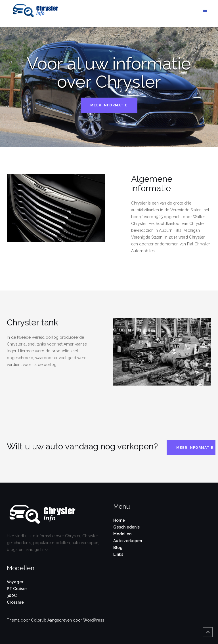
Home (119, 520)
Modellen (122, 534)
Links (118, 554)
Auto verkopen (128, 541)
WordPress (94, 620)
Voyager (15, 582)
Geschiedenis (126, 527)
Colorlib (39, 620)
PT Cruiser (17, 589)
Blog (118, 548)
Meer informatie (109, 105)
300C (12, 595)
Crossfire (15, 602)
